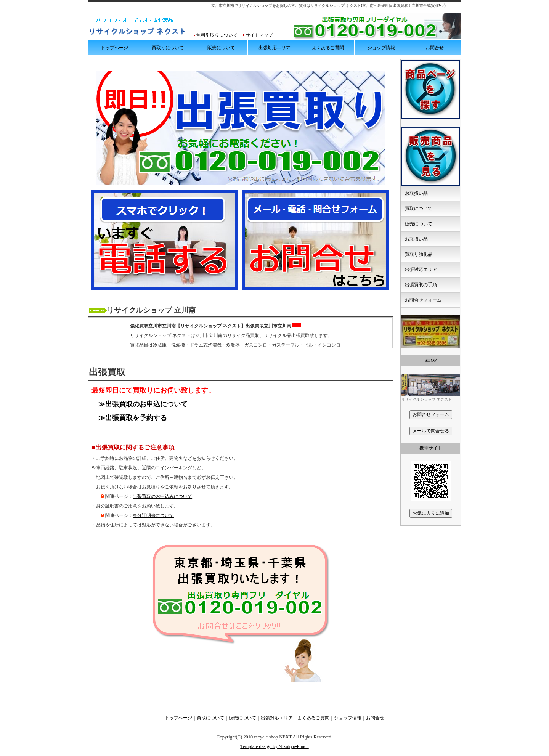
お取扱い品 (416, 193)
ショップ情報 (381, 48)
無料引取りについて (217, 35)
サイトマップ (259, 35)
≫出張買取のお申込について (143, 404)
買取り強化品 (419, 254)
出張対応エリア (274, 48)
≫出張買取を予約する (133, 418)
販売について (221, 48)
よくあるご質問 (328, 48)
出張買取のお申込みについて (162, 496)
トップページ (114, 48)
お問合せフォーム (423, 300)
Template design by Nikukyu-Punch (274, 746)
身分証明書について (153, 515)
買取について (419, 209)
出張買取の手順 (421, 285)
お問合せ (435, 48)
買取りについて (168, 48)
